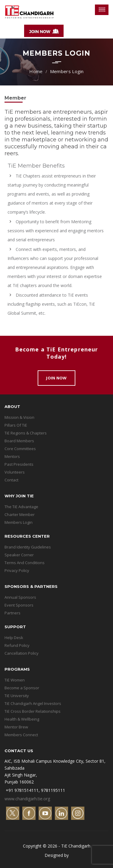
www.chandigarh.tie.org (27, 799)
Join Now (56, 378)
